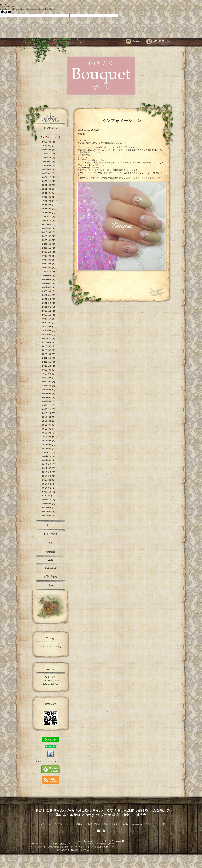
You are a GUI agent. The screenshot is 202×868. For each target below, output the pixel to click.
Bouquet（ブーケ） (92, 841)
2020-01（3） (49, 354)
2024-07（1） (49, 193)
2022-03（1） (49, 260)
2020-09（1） (49, 323)
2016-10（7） (49, 500)
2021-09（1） (49, 276)
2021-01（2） (49, 307)
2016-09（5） (49, 504)
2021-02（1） (49, 303)
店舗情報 (50, 552)
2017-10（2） (49, 457)
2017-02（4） (49, 484)
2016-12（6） (49, 492)
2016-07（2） (49, 512)
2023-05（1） (49, 229)
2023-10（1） (49, 221)
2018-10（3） (49, 413)
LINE (51, 560)
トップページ (51, 128)
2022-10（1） (49, 252)
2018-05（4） (49, 433)
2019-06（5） (49, 382)
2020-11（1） (49, 315)
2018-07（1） (49, 425)
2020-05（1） (49, 339)
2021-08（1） (49, 280)
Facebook (51, 568)
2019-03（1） (49, 394)
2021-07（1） (49, 284)
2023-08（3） (49, 225)
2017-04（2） (49, 476)
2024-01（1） (49, 213)
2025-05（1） (49, 166)
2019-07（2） (49, 378)
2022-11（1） (49, 248)
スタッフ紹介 (51, 534)
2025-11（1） (49, 154)
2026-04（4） (49, 146)
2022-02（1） (49, 264)
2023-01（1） (49, 240)
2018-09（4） (49, 417)
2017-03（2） (49, 480)
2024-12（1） (49, 178)
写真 (51, 543)
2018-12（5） (49, 406)
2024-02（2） (49, 209)
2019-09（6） (49, 370)
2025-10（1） (49, 158)
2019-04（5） (49, 390)
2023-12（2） (49, 217)
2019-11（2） (49, 362)
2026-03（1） (49, 150)
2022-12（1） (49, 244)
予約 (51, 586)
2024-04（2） (49, 201)
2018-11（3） (49, 409)
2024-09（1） (49, 185)
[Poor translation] (8, 12)
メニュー (50, 526)
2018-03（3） (49, 441)
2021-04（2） (49, 295)
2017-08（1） (49, 465)
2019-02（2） (49, 398)
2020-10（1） (49, 319)
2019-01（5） (49, 402)
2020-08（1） (49, 327)
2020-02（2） (49, 351)
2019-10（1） (49, 366)
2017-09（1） (49, 461)
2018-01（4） (49, 449)
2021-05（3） (49, 292)
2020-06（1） (49, 335)
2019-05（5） (49, 386)
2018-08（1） (49, 421)
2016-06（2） (49, 516)
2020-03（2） (49, 347)
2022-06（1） (49, 256)
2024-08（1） (49, 189)
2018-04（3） (49, 437)
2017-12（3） (49, 453)
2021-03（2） (49, 299)
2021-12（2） (49, 272)
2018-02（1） (49, 445)
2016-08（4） (49, 508)
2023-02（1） (49, 236)
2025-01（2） (49, 174)
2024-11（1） (49, 181)
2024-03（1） (49, 205)
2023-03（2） (49, 233)
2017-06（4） (49, 472)
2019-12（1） (49, 358)
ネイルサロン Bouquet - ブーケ (51, 762)
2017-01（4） (49, 488)
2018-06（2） (49, 429)
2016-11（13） (49, 496)
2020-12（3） (49, 311)
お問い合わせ (51, 577)
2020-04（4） (49, 343)
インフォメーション (51, 137)
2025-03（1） (49, 170)
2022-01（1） (49, 268)
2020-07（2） (49, 331)
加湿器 (81, 134)
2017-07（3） (49, 468)
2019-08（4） (49, 374)
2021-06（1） (49, 288)
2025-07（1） (49, 162)
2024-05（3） (49, 197)
